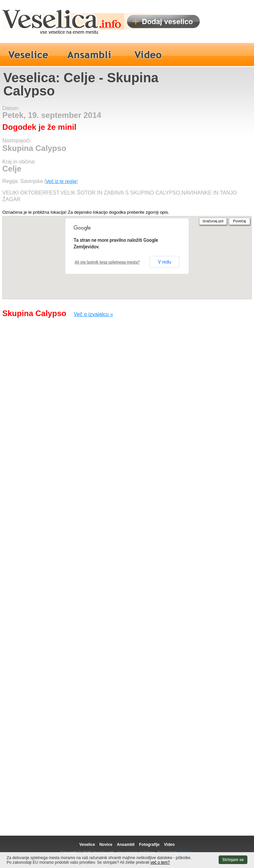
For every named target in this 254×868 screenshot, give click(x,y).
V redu (164, 262)
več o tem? (160, 862)
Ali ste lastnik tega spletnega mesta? (107, 262)
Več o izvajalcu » (93, 314)
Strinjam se (233, 860)
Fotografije (149, 845)
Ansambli (126, 845)
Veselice (87, 845)
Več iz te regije (61, 181)
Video (169, 845)
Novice (106, 845)
